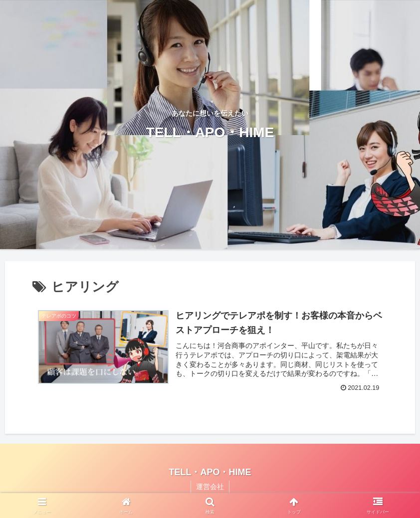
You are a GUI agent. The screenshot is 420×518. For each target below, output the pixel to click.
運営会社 (210, 487)
